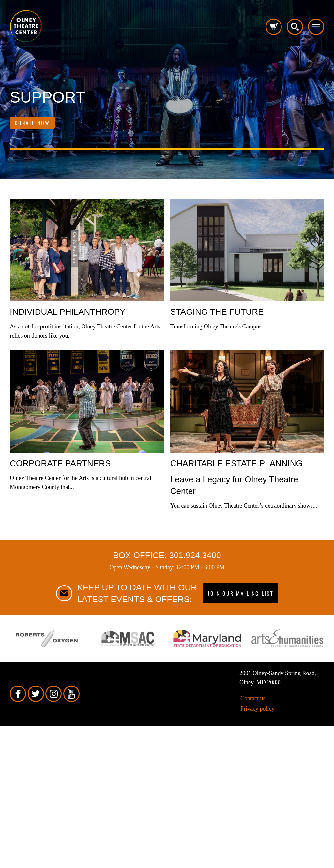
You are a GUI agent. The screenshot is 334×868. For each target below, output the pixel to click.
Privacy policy (257, 709)
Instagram (53, 694)
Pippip (26, 26)
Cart (274, 27)
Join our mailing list (241, 594)
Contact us (253, 698)
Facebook (18, 694)
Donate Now (32, 123)
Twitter (36, 694)
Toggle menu (316, 27)
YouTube (71, 694)
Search (295, 27)
